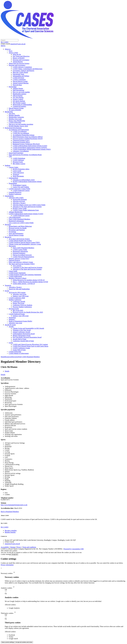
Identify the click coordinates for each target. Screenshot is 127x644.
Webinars (12, 319)
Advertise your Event (19, 294)
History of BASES (19, 58)
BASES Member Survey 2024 (18, 126)
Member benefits (10, 532)
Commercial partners (19, 106)
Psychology (12, 232)
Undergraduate (13, 178)
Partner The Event (18, 303)
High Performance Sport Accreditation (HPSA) (28, 137)
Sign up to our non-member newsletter (21, 124)
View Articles (17, 266)
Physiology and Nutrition (17, 230)
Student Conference (15, 194)
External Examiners (19, 253)
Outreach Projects (14, 260)
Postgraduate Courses (20, 185)
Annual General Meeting (21, 83)
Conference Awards (19, 301)
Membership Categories (16, 117)
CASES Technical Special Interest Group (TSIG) (24, 242)
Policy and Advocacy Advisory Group (21, 262)
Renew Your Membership (17, 121)
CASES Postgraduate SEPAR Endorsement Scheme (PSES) (32, 149)
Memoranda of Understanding (22, 105)
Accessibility (5, 547)
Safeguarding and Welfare (21, 76)
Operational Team (18, 74)
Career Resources (18, 173)
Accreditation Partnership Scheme (24, 135)
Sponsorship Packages (20, 199)
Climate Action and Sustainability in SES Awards (28, 328)
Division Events (18, 162)
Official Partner (18, 96)
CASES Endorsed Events (17, 314)
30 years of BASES (15, 110)
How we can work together (21, 92)
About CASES (13, 53)
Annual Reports (18, 62)
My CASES (5, 42)
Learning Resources (15, 192)
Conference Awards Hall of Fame (23, 341)
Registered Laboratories (16, 221)
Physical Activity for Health (18, 228)
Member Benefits (14, 115)
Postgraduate (13, 183)
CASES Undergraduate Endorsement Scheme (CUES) (30, 146)
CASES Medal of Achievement (19, 353)
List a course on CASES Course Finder (21, 223)
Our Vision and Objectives (21, 56)
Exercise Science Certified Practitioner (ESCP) (28, 139)
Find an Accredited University (22, 255)
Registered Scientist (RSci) (21, 142)
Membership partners (19, 94)
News (11, 51)
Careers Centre (13, 167)
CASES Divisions (18, 78)
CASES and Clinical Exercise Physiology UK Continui (30, 344)
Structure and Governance (21, 60)
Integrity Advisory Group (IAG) (19, 259)
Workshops (12, 318)
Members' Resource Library (18, 278)
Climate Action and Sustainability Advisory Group (25, 244)
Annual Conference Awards (21, 332)
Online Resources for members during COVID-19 (29, 280)
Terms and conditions (29, 547)
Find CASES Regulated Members (19, 219)
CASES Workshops (19, 158)
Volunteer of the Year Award (22, 330)
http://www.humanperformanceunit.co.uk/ (14, 505)
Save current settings (8, 642)
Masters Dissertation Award (21, 335)
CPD (10, 156)
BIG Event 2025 (18, 310)
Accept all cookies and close (24, 642)
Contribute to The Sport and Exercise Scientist (27, 267)
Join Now (12, 114)
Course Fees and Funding (21, 187)
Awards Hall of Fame (19, 339)
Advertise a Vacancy (19, 203)
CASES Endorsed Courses (21, 190)
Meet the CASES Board (20, 72)
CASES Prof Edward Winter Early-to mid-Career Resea (30, 346)
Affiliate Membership (16, 212)
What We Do (17, 54)
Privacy (19, 547)
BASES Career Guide (20, 208)
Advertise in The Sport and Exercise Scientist (27, 207)
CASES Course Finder (20, 250)
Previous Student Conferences (22, 307)
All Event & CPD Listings (17, 293)
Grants (11, 343)
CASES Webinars (18, 160)
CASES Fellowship (15, 122)
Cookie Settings (6, 554)
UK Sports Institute (19, 101)
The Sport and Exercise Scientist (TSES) (22, 264)
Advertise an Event (19, 201)
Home (3, 357)
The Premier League (19, 103)
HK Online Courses (19, 164)
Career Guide (17, 171)
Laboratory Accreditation (21, 151)
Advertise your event (15, 323)
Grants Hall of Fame (19, 350)
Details (7, 371)
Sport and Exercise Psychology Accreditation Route (25, 155)
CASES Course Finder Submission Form (26, 210)
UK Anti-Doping (18, 97)
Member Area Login (15, 119)
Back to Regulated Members (10, 512)
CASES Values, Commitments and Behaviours (28, 69)
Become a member (11, 530)
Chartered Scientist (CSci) (21, 140)
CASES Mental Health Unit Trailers (20, 241)
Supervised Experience (16, 153)
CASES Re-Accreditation (21, 133)
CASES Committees (19, 80)
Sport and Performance (16, 233)
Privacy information (7, 565)
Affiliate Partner (18, 88)
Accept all (15, 554)
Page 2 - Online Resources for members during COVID (30, 282)
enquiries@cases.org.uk (18, 44)
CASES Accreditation (20, 131)
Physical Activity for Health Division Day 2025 (28, 312)
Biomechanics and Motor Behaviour (20, 226)
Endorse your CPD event (21, 296)
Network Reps (17, 85)
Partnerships (13, 87)
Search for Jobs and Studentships (19, 289)
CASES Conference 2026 (17, 298)
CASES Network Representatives (23, 257)
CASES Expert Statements (17, 273)
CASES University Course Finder (19, 189)
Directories (12, 246)
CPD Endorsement (15, 217)
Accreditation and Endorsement (19, 130)
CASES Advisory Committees (22, 67)
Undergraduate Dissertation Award (24, 334)
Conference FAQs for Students (22, 305)
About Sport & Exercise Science (19, 63)
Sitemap (13, 547)
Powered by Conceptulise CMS (74, 549)
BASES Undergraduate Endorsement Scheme (27, 182)
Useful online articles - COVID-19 (24, 284)
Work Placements (18, 176)
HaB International (18, 90)
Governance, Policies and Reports (23, 71)
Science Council (18, 99)
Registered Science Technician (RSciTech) (26, 144)
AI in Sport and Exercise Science (19, 239)
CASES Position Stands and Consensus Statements (25, 275)
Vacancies (16, 174)
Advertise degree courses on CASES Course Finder (29, 205)
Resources (8, 357)
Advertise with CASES (16, 198)
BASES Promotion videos (21, 169)
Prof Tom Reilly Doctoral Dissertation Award (27, 337)
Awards (11, 327)
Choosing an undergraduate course (24, 180)
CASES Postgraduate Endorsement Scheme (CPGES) (30, 148)
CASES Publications (15, 276)
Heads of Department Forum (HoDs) (20, 321)
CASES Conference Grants (21, 348)
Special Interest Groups (20, 81)
